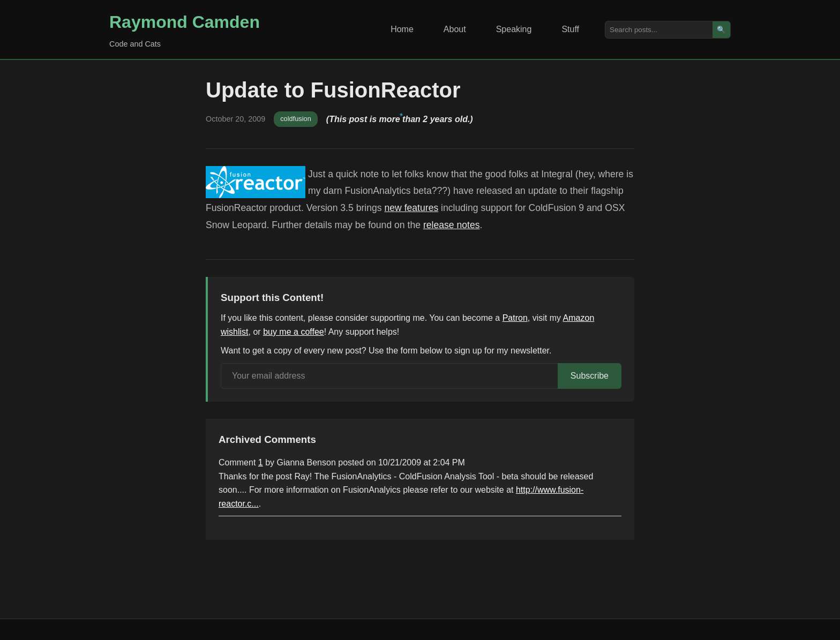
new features (411, 208)
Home (402, 29)
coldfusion (296, 119)
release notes (452, 225)
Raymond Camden (185, 22)
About (455, 29)
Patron (515, 318)
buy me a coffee (294, 332)
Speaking (514, 29)
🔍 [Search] (721, 30)
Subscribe (590, 376)
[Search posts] (659, 30)
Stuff (570, 29)
